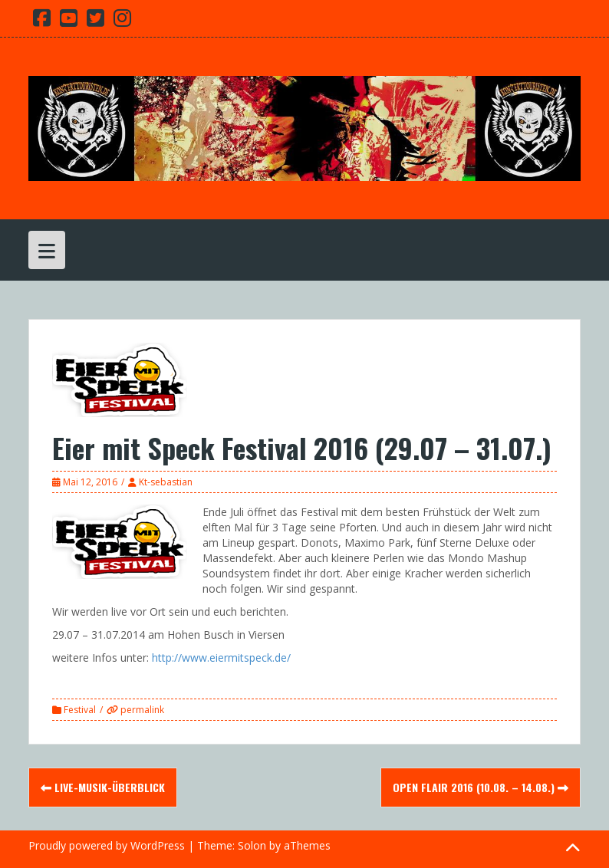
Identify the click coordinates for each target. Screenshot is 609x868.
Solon (252, 845)
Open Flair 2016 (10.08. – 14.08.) (481, 787)
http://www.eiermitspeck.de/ (221, 658)
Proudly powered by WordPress (107, 845)
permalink (141, 710)
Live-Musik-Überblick (103, 787)
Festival (80, 710)
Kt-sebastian (166, 482)
